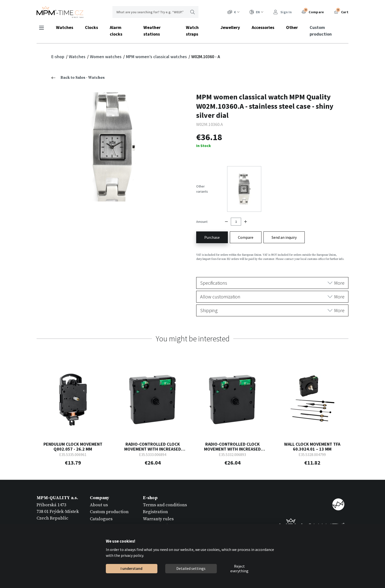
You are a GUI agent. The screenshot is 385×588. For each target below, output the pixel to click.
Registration (155, 512)
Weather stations (152, 31)
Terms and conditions (165, 505)
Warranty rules (158, 519)
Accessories (263, 27)
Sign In (282, 12)
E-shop (58, 57)
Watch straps (192, 31)
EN (256, 12)
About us (99, 505)
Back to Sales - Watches (78, 78)
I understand (131, 568)
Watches (65, 27)
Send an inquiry (284, 237)
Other (292, 27)
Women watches (106, 57)
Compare (313, 12)
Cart (341, 12)
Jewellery (230, 27)
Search (192, 12)
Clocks (91, 27)
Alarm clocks (116, 31)
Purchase (212, 237)
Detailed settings (191, 568)
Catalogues (101, 519)
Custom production (321, 31)
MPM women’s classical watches (157, 57)
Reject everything (239, 569)
